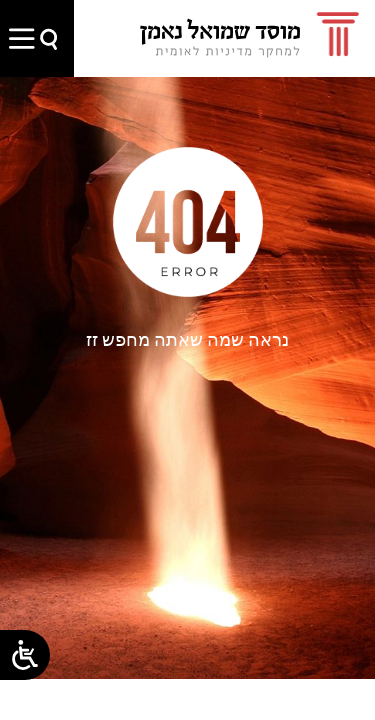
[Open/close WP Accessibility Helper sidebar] (25, 655)
